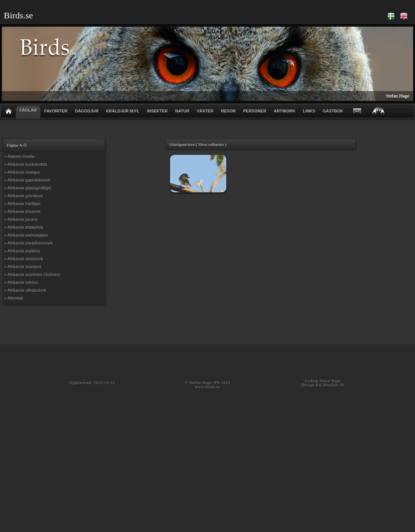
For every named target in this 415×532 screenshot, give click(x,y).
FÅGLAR (28, 110)
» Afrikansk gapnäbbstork (27, 180)
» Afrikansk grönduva (23, 196)
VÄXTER (205, 111)
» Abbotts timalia (19, 156)
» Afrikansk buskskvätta (26, 164)
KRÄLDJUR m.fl (123, 111)
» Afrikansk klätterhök (24, 227)
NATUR (182, 111)
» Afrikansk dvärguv (22, 172)
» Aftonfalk (14, 298)
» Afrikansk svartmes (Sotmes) (32, 274)
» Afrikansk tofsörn (21, 282)
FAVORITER (56, 111)
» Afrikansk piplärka (22, 251)
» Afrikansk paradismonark (28, 243)
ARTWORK (284, 111)
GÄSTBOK (333, 111)
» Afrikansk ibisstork (22, 211)
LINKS (309, 111)
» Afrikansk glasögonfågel (28, 188)
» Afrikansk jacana (21, 219)
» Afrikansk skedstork (24, 259)
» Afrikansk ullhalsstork (25, 290)
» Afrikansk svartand (23, 267)
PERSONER (255, 111)
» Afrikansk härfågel (22, 204)
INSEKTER (157, 111)
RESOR (228, 111)
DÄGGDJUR (87, 111)
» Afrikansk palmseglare (26, 235)
